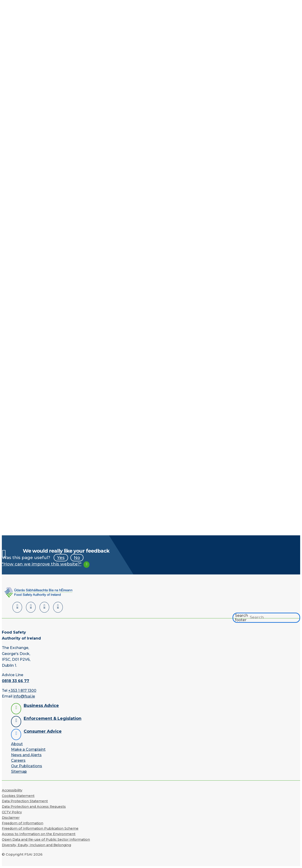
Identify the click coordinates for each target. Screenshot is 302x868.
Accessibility (12, 790)
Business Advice (41, 705)
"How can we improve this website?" (42, 564)
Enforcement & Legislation (53, 718)
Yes (61, 558)
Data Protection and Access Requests (34, 807)
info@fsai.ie (24, 696)
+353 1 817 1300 (22, 691)
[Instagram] (58, 607)
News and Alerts (26, 755)
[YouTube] (44, 607)
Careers (18, 760)
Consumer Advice (43, 731)
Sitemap (19, 771)
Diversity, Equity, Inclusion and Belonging (36, 845)
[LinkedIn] (17, 607)
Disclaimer (11, 818)
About (17, 744)
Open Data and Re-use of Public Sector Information (46, 839)
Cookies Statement (18, 796)
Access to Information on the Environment (39, 834)
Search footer (242, 618)
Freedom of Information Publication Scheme (40, 828)
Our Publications (27, 766)
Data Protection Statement (25, 801)
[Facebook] (31, 607)
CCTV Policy (12, 812)
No (77, 558)
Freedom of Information (23, 823)
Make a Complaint (28, 749)
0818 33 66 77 (16, 681)
